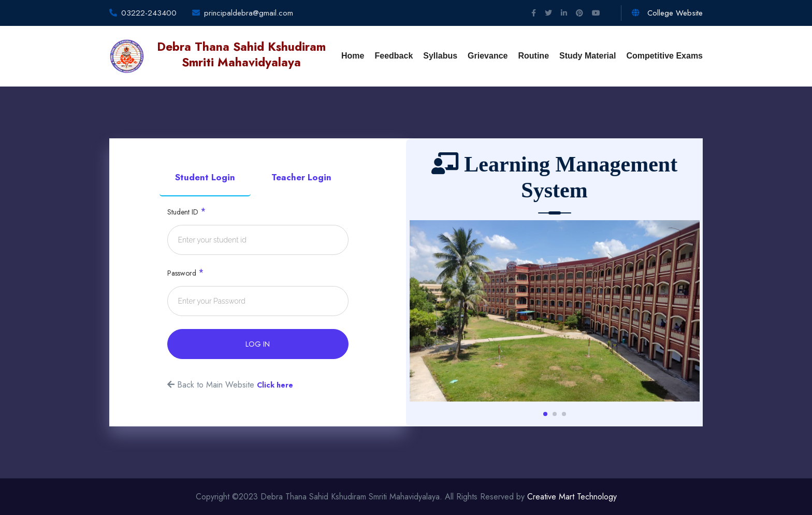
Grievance (488, 56)
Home (353, 56)
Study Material (588, 56)
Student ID (187, 211)
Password (186, 273)
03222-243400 (149, 13)
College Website (667, 13)
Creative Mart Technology (572, 497)
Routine (533, 56)
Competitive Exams (664, 56)
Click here (275, 385)
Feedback (394, 56)
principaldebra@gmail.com (249, 13)
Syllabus (440, 56)
